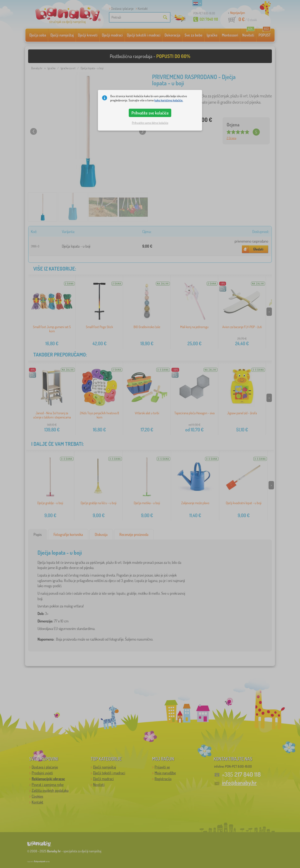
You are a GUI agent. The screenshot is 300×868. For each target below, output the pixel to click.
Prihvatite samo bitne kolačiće (150, 123)
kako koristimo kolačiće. (169, 100)
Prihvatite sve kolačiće (150, 113)
